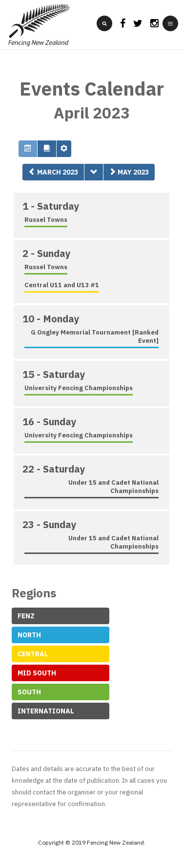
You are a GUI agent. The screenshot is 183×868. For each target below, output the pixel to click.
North (29, 635)
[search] (104, 23)
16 (50, 422)
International (46, 711)
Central (33, 654)
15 (54, 374)
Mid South (37, 673)
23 (50, 524)
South (29, 692)
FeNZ (26, 616)
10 (51, 319)
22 (54, 469)
